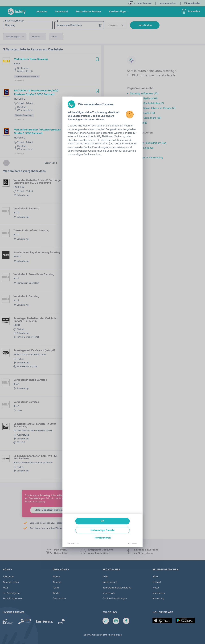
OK (102, 521)
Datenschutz (73, 543)
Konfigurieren (103, 538)
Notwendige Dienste (102, 530)
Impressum (133, 543)
